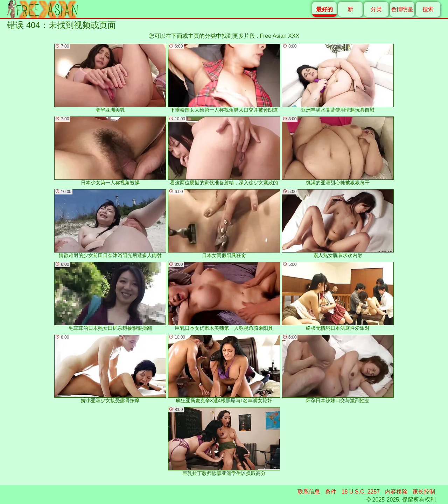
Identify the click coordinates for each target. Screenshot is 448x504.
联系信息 (309, 492)
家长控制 (424, 492)
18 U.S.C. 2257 (361, 492)
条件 (331, 492)
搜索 (428, 9)
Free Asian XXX (279, 36)
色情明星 (402, 9)
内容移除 (396, 492)
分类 (376, 9)
